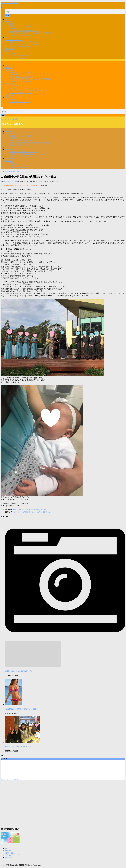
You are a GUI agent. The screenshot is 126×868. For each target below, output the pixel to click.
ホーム (8, 19)
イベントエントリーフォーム (21, 47)
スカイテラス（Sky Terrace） (21, 35)
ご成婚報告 (14, 28)
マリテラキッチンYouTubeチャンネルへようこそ (28, 44)
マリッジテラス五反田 (9, 3)
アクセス (13, 53)
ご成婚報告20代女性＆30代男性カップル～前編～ (20, 185)
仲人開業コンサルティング (20, 56)
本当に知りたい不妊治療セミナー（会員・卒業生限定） (31, 33)
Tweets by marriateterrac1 (11, 779)
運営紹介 (9, 51)
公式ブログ (9, 37)
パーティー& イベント (14, 40)
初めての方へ (10, 24)
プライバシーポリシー (18, 58)
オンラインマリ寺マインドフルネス (23, 42)
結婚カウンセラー (10, 181)
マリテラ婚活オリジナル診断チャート (24, 31)
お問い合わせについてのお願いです (19, 671)
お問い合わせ (10, 49)
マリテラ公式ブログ (13, 172)
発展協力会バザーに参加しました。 (19, 746)
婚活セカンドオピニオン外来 (21, 26)
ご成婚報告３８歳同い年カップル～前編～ (21, 709)
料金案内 (9, 22)
